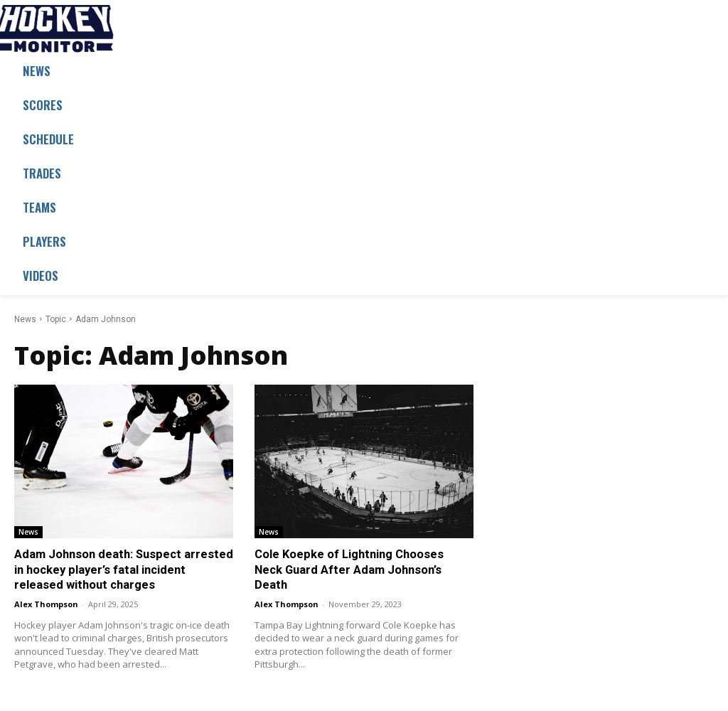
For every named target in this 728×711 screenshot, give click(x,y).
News (25, 319)
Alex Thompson (46, 602)
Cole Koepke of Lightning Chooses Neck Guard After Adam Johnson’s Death (364, 561)
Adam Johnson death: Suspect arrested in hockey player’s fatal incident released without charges (121, 568)
